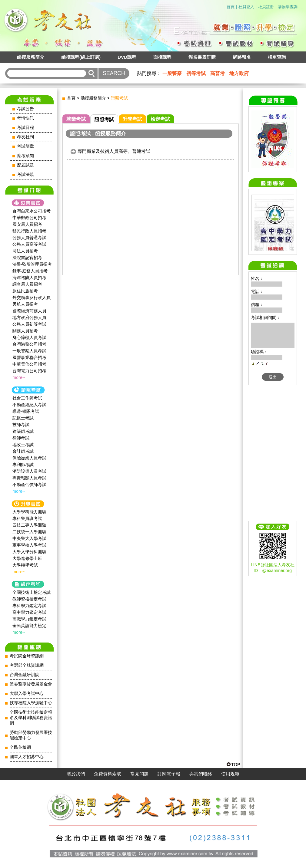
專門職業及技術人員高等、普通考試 (114, 151)
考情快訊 (25, 118)
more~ (19, 377)
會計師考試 (23, 451)
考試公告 (25, 109)
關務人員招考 (25, 331)
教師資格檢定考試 (29, 599)
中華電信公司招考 (29, 364)
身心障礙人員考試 (29, 337)
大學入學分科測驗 (29, 552)
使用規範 (230, 774)
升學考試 (132, 119)
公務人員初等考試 (29, 324)
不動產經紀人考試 (29, 405)
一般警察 (172, 73)
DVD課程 (127, 57)
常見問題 (139, 774)
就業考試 (76, 119)
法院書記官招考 (27, 258)
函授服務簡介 (31, 57)
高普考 (218, 73)
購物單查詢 (288, 7)
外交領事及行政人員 (32, 298)
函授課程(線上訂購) (81, 57)
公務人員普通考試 (29, 238)
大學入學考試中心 (27, 694)
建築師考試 (23, 431)
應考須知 (25, 156)
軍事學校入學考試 (29, 545)
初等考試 (196, 73)
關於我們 (76, 774)
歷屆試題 (25, 165)
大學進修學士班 (27, 558)
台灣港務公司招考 (29, 344)
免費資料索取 (108, 774)
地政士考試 (23, 445)
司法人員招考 (25, 251)
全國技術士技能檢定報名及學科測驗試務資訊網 (31, 718)
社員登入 (246, 7)
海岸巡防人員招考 (29, 278)
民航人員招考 (25, 304)
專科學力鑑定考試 (29, 606)
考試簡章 (25, 146)
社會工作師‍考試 (27, 398)
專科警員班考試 (27, 518)
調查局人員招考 (27, 284)
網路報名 (242, 57)
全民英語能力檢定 (29, 626)
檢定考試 (160, 119)
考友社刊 (25, 137)
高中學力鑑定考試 (29, 612)
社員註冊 (266, 7)
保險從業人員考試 (29, 458)
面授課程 (162, 57)
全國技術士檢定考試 (32, 592)
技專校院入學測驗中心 (31, 703)
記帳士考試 (23, 418)
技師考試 (21, 425)
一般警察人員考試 (29, 351)
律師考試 (21, 438)
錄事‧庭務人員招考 (30, 271)
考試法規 (25, 174)
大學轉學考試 (25, 565)
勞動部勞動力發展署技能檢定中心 (31, 735)
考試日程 (25, 128)
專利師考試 (23, 465)
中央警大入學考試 (29, 538)
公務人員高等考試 (29, 244)
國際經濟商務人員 (29, 311)
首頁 (231, 7)
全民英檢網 (20, 747)
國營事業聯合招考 (29, 357)
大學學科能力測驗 (29, 512)
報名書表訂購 (202, 57)
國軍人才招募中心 (27, 757)
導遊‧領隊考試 (26, 411)
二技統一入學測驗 (29, 532)
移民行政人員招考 (29, 231)
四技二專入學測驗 (29, 525)
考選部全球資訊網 (27, 665)
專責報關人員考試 (29, 478)
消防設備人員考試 (29, 471)
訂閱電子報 (169, 774)
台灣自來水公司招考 (32, 211)
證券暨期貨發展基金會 (31, 684)
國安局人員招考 (27, 224)
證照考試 (104, 119)
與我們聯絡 (201, 774)
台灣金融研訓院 (25, 675)
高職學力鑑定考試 (29, 619)
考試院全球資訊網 (27, 656)
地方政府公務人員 (29, 317)
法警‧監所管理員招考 (32, 264)
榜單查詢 (277, 57)
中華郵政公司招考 (29, 218)
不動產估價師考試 (29, 485)
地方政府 (239, 73)
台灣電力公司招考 (29, 371)
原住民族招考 (25, 291)
